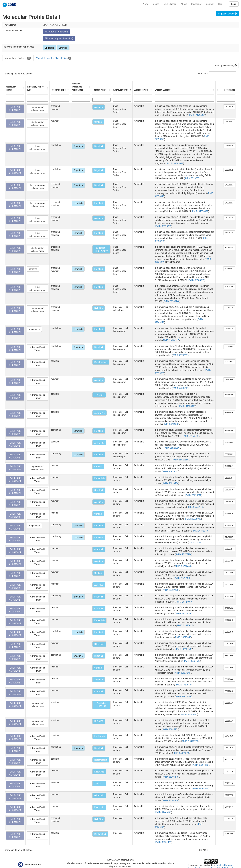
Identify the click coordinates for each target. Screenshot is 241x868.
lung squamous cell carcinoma (38, 187)
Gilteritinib (99, 644)
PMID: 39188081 (196, 280)
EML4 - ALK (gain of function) (59, 38)
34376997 (229, 185)
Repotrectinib (101, 362)
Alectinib (99, 107)
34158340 (229, 395)
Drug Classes (170, 4)
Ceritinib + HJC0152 (101, 705)
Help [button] (221, 4)
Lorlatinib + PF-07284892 (101, 249)
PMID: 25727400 (183, 566)
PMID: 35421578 (190, 741)
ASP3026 (99, 585)
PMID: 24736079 (197, 115)
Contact (210, 4)
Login (234, 4)
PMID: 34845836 (171, 424)
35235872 (229, 170)
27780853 (229, 347)
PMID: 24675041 (170, 472)
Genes (156, 4)
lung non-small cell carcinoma (37, 109)
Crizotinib (99, 490)
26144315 (229, 329)
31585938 (229, 146)
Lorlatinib (63, 48)
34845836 (229, 413)
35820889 (229, 442)
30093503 (229, 362)
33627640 (229, 620)
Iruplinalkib (100, 736)
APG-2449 (99, 443)
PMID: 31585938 (175, 163)
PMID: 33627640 (185, 625)
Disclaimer (196, 4)
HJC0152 (99, 721)
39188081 (229, 269)
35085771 (229, 703)
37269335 (229, 248)
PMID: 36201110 (200, 765)
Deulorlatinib (100, 834)
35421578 (229, 736)
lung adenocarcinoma (38, 148)
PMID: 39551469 (163, 842)
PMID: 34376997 (200, 211)
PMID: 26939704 (170, 483)
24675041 (229, 122)
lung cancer (34, 329)
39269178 (229, 308)
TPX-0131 (99, 395)
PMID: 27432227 (197, 543)
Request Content (227, 14)
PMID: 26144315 (171, 340)
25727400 (229, 561)
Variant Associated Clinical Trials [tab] (54, 58)
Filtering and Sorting (226, 66)
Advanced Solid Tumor (38, 349)
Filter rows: (203, 74)
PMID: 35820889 (172, 448)
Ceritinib (98, 122)
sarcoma (33, 269)
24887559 (229, 380)
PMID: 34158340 (187, 406)
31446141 (229, 807)
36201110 (229, 760)
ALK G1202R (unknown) (56, 32)
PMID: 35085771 (189, 715)
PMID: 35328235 (163, 226)
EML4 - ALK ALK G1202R (15, 109)
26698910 (229, 490)
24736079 (229, 107)
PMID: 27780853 (181, 355)
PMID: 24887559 (181, 388)
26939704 (229, 478)
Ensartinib (99, 772)
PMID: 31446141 (163, 812)
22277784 (229, 549)
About (184, 4)
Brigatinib (49, 48)
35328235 (229, 218)
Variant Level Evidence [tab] (18, 58)
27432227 (229, 537)
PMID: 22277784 (184, 554)
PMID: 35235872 (193, 178)
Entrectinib (100, 478)
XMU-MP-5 (100, 413)
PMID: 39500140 (172, 301)
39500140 (229, 287)
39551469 (229, 834)
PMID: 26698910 (193, 495)
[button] (23, 88)
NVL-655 (99, 308)
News (146, 4)
